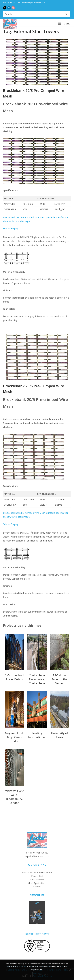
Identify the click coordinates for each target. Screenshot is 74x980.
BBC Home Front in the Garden (60, 679)
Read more (44, 974)
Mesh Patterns (37, 880)
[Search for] (37, 14)
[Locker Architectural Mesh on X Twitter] (5, 8)
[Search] (66, 14)
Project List (37, 876)
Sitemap (37, 887)
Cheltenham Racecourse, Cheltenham (37, 679)
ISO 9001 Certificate (37, 934)
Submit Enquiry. (11, 228)
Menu (64, 23)
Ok (27, 974)
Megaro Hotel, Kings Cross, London (14, 737)
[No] (70, 970)
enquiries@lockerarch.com (34, 3)
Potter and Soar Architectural (37, 873)
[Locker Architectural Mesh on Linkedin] (9, 8)
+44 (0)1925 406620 (11, 3)
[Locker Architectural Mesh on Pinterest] (13, 8)
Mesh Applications (37, 883)
